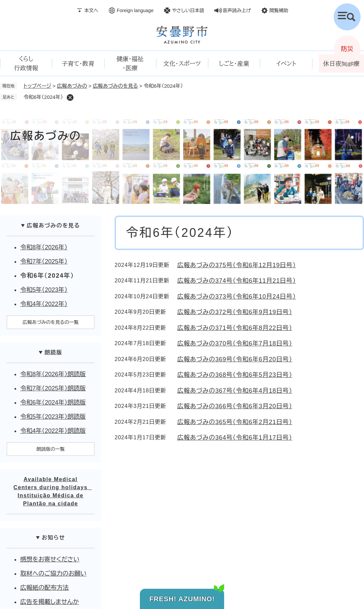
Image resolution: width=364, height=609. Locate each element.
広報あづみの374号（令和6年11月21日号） (237, 281)
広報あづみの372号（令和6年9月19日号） (235, 312)
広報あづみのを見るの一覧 (51, 322)
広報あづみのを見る (116, 86)
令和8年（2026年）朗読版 (53, 374)
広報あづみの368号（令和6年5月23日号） (235, 375)
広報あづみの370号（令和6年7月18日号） (235, 343)
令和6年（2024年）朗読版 (53, 403)
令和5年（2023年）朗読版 (53, 417)
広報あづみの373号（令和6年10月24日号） (237, 297)
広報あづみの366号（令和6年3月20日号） (235, 406)
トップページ (37, 86)
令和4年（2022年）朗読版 (53, 431)
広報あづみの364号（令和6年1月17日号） (235, 438)
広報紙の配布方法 (44, 588)
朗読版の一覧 (51, 449)
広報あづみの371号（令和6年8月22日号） (235, 328)
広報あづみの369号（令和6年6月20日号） (235, 359)
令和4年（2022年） (44, 304)
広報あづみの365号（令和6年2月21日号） (235, 422)
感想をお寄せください (50, 559)
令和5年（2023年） (44, 290)
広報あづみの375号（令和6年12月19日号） (237, 265)
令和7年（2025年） (44, 261)
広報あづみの (72, 86)
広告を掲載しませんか (50, 602)
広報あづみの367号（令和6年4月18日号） (235, 391)
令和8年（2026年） (44, 247)
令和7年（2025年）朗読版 (53, 388)
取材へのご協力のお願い (53, 574)
